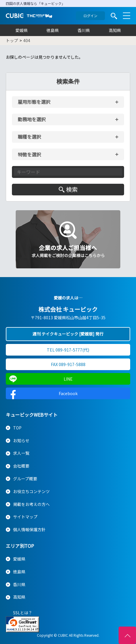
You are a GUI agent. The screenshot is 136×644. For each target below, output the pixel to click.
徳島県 (53, 30)
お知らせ (21, 440)
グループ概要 (25, 479)
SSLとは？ (23, 613)
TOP (17, 428)
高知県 (115, 30)
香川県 (84, 30)
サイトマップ (25, 517)
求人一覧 (21, 453)
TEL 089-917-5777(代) (68, 350)
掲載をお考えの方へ (31, 504)
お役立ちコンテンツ (31, 491)
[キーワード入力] (68, 172)
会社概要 (21, 466)
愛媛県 (22, 30)
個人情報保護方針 (29, 529)
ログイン (90, 16)
